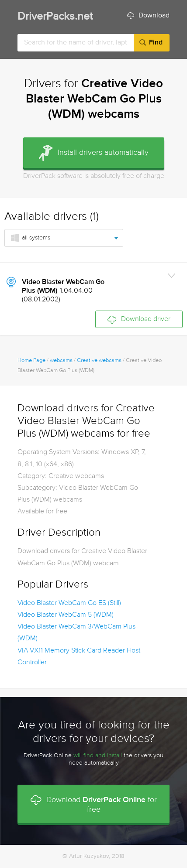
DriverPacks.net (55, 17)
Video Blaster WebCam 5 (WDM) (66, 615)
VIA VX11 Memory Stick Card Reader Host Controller (79, 657)
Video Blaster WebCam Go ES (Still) (69, 603)
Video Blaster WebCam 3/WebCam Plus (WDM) (76, 633)
